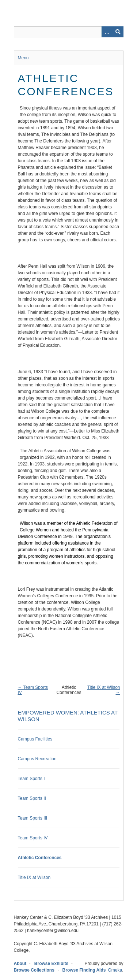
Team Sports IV (33, 838)
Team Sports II (32, 798)
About (20, 964)
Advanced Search (107, 32)
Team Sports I (31, 779)
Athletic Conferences (40, 858)
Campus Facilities (35, 739)
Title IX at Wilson (34, 877)
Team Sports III (33, 818)
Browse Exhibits (51, 964)
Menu (23, 58)
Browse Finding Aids (84, 970)
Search (118, 32)
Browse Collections (34, 970)
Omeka (115, 970)
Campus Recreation (37, 759)
